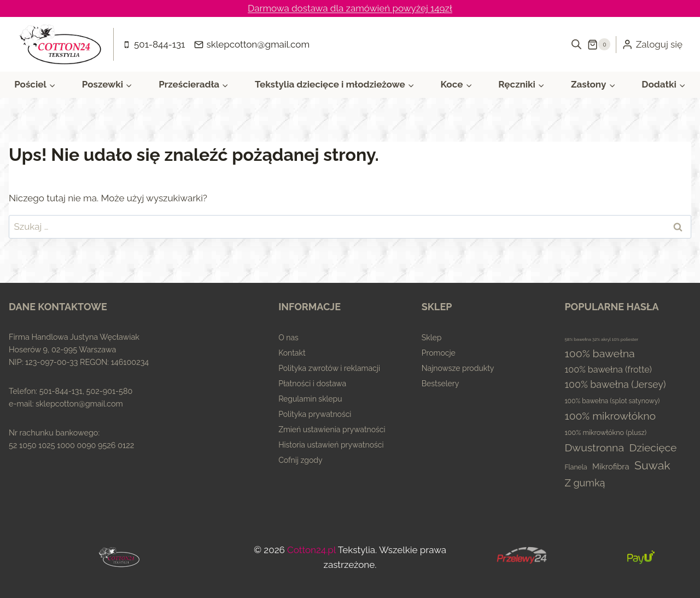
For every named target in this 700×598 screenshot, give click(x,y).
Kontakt (292, 353)
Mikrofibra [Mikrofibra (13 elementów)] (611, 466)
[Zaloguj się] (652, 44)
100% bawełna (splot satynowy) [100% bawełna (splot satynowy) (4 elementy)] (612, 401)
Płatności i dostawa (312, 384)
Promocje (439, 353)
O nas (288, 338)
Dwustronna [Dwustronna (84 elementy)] (594, 448)
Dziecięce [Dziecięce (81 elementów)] (653, 448)
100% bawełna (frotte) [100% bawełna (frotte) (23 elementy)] (608, 370)
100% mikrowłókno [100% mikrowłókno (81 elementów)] (610, 416)
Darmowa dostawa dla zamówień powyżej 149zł (350, 8)
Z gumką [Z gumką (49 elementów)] (585, 483)
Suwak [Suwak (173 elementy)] (652, 465)
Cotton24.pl (311, 550)
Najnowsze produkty (458, 368)
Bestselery (441, 384)
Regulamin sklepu (310, 399)
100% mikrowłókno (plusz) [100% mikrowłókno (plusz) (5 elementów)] (605, 432)
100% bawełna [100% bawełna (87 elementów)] (599, 354)
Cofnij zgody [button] (300, 460)
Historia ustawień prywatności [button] (331, 445)
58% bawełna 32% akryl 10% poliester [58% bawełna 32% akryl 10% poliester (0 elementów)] (601, 339)
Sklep (432, 338)
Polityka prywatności (315, 414)
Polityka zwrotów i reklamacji (329, 368)
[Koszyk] (599, 44)
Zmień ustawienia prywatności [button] (332, 429)
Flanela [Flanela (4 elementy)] (576, 467)
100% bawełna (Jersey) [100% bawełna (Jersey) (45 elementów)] (615, 384)
